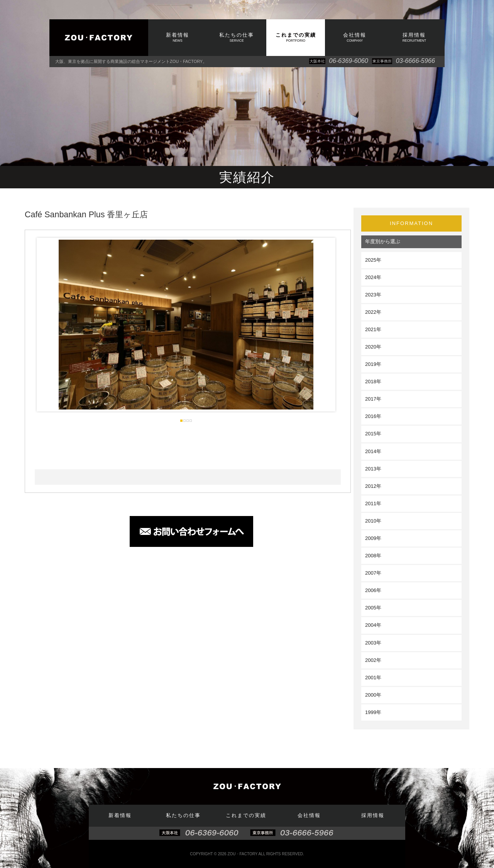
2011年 (373, 503)
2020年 (373, 347)
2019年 (373, 364)
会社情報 (355, 37)
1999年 (373, 712)
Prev (49, 325)
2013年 (373, 469)
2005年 (373, 608)
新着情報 (178, 37)
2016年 (373, 416)
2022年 (373, 312)
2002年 (373, 660)
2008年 (373, 556)
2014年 (373, 451)
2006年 (373, 590)
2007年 (373, 573)
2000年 (373, 695)
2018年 (373, 382)
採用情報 (414, 37)
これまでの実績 (296, 37)
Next (323, 325)
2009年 (373, 538)
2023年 (373, 295)
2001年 (373, 678)
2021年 (373, 329)
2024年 (373, 277)
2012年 (373, 486)
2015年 (373, 434)
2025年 (373, 260)
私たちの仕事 (237, 37)
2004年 (373, 625)
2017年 (373, 399)
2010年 (373, 521)
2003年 (373, 643)
